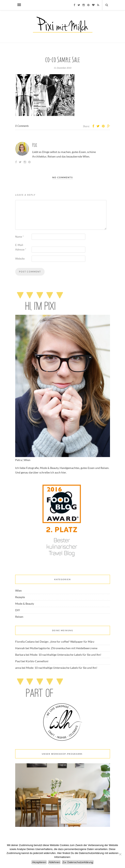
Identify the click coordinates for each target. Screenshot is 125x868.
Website (20, 259)
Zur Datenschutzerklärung (78, 862)
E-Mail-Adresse (21, 247)
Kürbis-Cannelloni (37, 661)
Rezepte (20, 597)
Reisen (19, 617)
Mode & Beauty (25, 604)
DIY (18, 610)
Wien (18, 591)
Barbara (20, 655)
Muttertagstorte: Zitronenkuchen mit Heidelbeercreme (64, 648)
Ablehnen (54, 862)
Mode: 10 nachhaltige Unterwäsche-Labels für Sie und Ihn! (66, 655)
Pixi (35, 145)
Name (19, 237)
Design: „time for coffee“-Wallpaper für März (67, 642)
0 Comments (22, 126)
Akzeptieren (39, 862)
